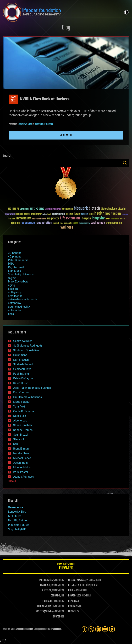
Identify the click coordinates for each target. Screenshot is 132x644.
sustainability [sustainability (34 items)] (84, 223)
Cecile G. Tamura (24, 411)
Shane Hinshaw (23, 425)
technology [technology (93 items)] (98, 223)
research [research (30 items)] (56, 223)
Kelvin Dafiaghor (23, 378)
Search (125, 163)
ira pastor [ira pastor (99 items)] (53, 218)
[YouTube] (105, 629)
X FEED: (45, 591)
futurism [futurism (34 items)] (85, 214)
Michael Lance (22, 458)
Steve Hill (19, 439)
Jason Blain (20, 463)
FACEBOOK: (44, 580)
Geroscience (15, 507)
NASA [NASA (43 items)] (108, 219)
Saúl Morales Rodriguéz (28, 346)
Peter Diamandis (18, 260)
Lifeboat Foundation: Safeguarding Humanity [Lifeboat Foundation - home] (57, 12)
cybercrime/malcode (44, 124)
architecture (15, 296)
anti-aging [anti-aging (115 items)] (37, 209)
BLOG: (71, 591)
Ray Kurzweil (16, 267)
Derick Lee (20, 416)
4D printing (15, 257)
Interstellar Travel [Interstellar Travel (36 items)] (39, 219)
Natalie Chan (21, 453)
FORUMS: (72, 612)
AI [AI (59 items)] (18, 209)
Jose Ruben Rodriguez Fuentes (32, 388)
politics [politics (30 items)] (123, 219)
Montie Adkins (22, 467)
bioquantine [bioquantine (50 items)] (67, 209)
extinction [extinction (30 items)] (69, 214)
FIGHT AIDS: (48, 601)
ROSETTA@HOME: (44, 612)
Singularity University (21, 274)
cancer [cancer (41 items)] (27, 214)
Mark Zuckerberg (18, 282)
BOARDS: (72, 596)
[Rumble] (112, 629)
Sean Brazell (21, 435)
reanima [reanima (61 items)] (15, 223)
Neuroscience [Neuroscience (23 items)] (115, 219)
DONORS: (55, 596)
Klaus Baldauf (22, 402)
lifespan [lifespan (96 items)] (86, 218)
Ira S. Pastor (21, 472)
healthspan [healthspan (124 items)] (113, 214)
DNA (11, 264)
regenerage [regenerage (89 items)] (28, 223)
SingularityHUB (17, 529)
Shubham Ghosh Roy (26, 350)
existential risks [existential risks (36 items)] (58, 214)
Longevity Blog (17, 512)
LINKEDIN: (45, 585)
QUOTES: (57, 617)
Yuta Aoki (19, 407)
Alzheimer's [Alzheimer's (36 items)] (24, 209)
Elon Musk (14, 271)
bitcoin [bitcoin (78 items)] (122, 209)
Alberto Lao (20, 421)
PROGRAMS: (73, 606)
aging (12, 285)
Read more (66, 135)
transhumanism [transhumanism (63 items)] (114, 223)
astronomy (15, 303)
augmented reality (19, 307)
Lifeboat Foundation (24, 629)
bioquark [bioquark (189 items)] (81, 208)
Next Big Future (17, 520)
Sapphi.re (57, 629)
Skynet (12, 278)
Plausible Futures (19, 525)
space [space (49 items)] (75, 223)
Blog (66, 28)
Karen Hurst (20, 383)
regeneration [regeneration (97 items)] (44, 223)
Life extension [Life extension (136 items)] (70, 218)
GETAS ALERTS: (75, 585)
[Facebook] (84, 629)
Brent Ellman (21, 449)
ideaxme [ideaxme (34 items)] (11, 219)
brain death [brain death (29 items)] (19, 214)
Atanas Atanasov (24, 477)
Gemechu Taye (22, 369)
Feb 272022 (13, 99)
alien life (13, 289)
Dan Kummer (21, 392)
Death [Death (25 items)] (49, 214)
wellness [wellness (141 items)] (67, 228)
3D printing (15, 253)
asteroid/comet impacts (23, 299)
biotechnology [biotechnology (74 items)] (109, 209)
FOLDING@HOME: (45, 606)
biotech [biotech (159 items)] (94, 208)
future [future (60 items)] (77, 214)
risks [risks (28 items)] (62, 223)
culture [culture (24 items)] (45, 214)
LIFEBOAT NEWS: (76, 580)
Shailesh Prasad (23, 364)
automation (15, 310)
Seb (16, 444)
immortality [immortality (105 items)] (23, 218)
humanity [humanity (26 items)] (125, 214)
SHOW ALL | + (13, 481)
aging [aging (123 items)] (12, 209)
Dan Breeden (21, 360)
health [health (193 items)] (99, 213)
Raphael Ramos (23, 430)
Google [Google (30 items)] (91, 214)
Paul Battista (21, 374)
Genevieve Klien (25, 124)
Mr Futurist (15, 516)
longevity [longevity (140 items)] (98, 218)
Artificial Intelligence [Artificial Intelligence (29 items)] (53, 209)
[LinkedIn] (98, 629)
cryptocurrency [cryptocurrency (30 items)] (36, 214)
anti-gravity (15, 292)
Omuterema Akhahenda (28, 397)
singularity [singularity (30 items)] (68, 223)
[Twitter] (91, 629)
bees (11, 314)
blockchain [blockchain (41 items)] (10, 214)
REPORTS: (73, 601)
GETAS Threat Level (66, 567)
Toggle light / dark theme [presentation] (126, 12)
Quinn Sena (20, 355)
